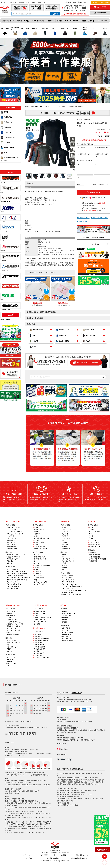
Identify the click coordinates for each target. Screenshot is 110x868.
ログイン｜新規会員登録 (100, 2)
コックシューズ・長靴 (13, 630)
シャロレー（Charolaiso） (15, 576)
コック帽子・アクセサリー (14, 628)
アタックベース (10, 267)
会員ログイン (65, 620)
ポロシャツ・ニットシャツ (14, 534)
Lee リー (10, 238)
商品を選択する (103, 850)
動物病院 (64, 567)
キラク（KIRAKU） (12, 569)
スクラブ (64, 528)
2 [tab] (66, 104)
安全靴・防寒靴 (7, 148)
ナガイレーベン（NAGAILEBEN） (71, 586)
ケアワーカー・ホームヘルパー (16, 555)
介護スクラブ (10, 542)
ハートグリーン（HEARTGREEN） (17, 573)
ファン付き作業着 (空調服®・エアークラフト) (42, 547)
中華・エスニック (12, 647)
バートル (10, 179)
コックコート (10, 611)
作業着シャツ (6, 122)
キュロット (92, 538)
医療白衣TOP (65, 521)
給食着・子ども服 (88, 21)
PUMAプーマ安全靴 (10, 316)
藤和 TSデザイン (10, 189)
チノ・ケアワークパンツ (14, 532)
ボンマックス (10, 657)
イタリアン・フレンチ (13, 643)
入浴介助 (9, 563)
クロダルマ (10, 257)
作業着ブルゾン (7, 117)
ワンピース (64, 536)
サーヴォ (9, 661)
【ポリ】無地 (38, 643)
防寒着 (4, 112)
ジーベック (10, 208)
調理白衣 (9, 613)
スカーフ (36, 616)
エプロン (64, 542)
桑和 (10, 297)
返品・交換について (82, 855)
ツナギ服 (5, 143)
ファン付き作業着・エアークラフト (10, 159)
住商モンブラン (11, 664)
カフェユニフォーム (12, 641)
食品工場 (9, 651)
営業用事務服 (93, 561)
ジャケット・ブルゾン (13, 528)
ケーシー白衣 (65, 538)
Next (108, 96)
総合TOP (63, 605)
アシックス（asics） (13, 586)
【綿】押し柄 (38, 636)
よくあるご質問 (71, 2)
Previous (28, 96)
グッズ (4, 153)
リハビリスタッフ (12, 559)
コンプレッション (8, 138)
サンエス (10, 248)
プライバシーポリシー (68, 613)
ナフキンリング (38, 653)
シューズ (64, 546)
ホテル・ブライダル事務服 (97, 559)
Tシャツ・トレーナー (13, 536)
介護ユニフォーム (8, 21)
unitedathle (10, 287)
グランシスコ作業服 (10, 306)
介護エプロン (10, 540)
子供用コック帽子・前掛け (42, 618)
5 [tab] (70, 104)
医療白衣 (51, 21)
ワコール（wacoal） (68, 592)
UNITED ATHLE (38, 578)
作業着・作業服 (23, 21)
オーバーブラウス (94, 532)
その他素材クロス (39, 649)
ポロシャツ (6, 132)
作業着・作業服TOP (39, 521)
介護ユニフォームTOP (13, 521)
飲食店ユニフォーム (72, 21)
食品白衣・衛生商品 (12, 634)
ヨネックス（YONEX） (13, 588)
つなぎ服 (34, 341)
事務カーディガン (94, 544)
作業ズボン (6, 127)
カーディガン (10, 544)
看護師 (63, 555)
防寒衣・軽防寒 (11, 546)
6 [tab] (71, 104)
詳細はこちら (76, 693)
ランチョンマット (39, 655)
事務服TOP (92, 521)
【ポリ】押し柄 (38, 645)
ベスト (91, 528)
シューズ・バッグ (12, 549)
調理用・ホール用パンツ (14, 626)
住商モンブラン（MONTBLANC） (17, 580)
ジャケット (64, 534)
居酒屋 (8, 649)
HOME (27, 106)
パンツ (63, 540)
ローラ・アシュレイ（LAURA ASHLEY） (74, 590)
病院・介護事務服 (94, 555)
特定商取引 (64, 618)
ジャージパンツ (11, 530)
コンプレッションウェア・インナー (49, 106)
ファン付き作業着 (38, 21)
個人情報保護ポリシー (54, 858)
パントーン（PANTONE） (69, 584)
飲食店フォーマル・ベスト (14, 624)
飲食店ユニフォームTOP (13, 605)
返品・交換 (64, 636)
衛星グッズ (9, 632)
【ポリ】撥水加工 (39, 647)
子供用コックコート (40, 613)
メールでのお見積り (67, 632)
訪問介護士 (9, 561)
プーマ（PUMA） (39, 584)
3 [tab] (67, 104)
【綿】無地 (37, 634)
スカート (91, 534)
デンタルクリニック (67, 561)
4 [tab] (68, 104)
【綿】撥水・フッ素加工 (41, 640)
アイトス (10, 218)
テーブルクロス (103, 21)
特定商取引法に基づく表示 (79, 858)
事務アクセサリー (94, 546)
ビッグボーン (10, 228)
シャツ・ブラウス (12, 620)
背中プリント (63, 303)
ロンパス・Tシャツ (40, 622)
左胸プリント (38, 303)
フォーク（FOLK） (12, 582)
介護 (62, 569)
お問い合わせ (65, 628)
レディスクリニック (67, 559)
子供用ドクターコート (40, 620)
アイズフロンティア (10, 199)
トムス (8, 666)
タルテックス (10, 277)
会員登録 (64, 622)
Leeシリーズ (10, 659)
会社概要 (64, 611)
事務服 (59, 21)
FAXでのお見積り (66, 634)
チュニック (64, 532)
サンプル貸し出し (67, 638)
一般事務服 (92, 553)
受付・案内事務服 (94, 557)
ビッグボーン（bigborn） (42, 565)
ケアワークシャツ (12, 538)
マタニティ (64, 544)
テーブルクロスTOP (39, 628)
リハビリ (64, 565)
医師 (62, 557)
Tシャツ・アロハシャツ (13, 622)
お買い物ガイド (83, 2)
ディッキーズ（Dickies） (14, 584)
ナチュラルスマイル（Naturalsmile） (18, 578)
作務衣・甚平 (10, 616)
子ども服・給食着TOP (40, 605)
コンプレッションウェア (41, 538)
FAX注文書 (64, 630)
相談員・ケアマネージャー (14, 557)
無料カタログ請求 (67, 641)
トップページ (26, 855)
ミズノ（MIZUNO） (67, 588)
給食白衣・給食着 (39, 611)
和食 (7, 645)
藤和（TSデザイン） (40, 557)
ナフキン (36, 651)
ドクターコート (66, 530)
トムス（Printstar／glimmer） (16, 571)
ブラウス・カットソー (95, 542)
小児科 (63, 563)
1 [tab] (64, 104)
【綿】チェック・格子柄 (41, 638)
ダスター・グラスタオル (41, 657)
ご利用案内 (45, 855)
